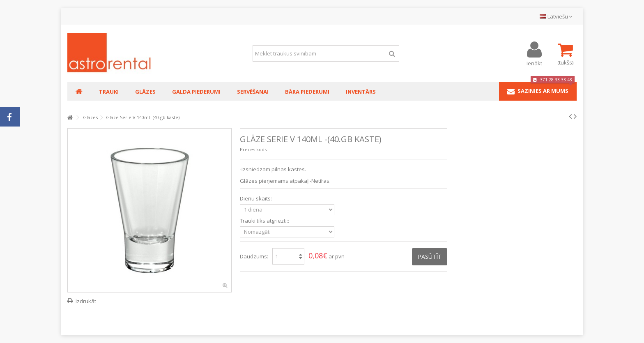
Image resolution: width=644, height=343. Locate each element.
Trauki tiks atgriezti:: (265, 221)
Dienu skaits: (256, 199)
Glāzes (90, 117)
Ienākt (534, 63)
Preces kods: (254, 149)
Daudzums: (254, 256)
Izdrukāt (86, 301)
